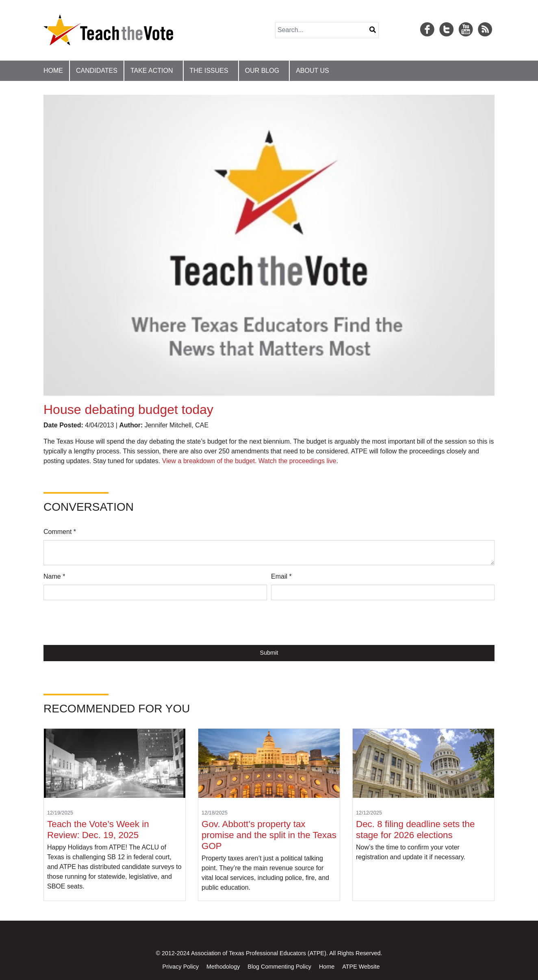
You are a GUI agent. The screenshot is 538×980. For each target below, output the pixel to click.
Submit (269, 653)
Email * (281, 576)
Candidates (97, 71)
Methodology (223, 967)
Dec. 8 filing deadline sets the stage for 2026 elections (415, 830)
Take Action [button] (152, 71)
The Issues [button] (209, 71)
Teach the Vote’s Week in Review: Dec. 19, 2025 (98, 830)
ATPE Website (361, 967)
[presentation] (105, 623)
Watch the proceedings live (297, 461)
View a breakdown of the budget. (209, 461)
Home (53, 71)
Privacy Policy (181, 967)
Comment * (60, 532)
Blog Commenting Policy (279, 967)
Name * (54, 576)
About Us (312, 71)
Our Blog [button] (262, 71)
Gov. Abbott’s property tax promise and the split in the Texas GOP (269, 835)
